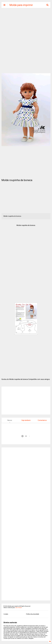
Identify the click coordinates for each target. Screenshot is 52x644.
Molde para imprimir (21, 5)
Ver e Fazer (19, 608)
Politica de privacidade (33, 614)
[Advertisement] (26, 25)
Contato (6, 614)
